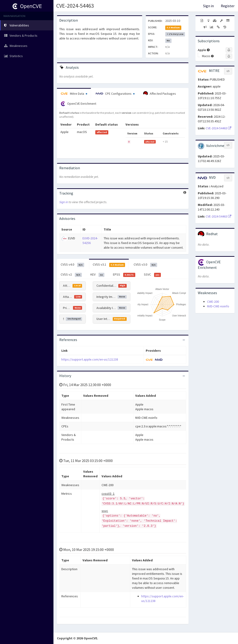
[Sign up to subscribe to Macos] (229, 56)
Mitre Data (74, 94)
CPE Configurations (115, 94)
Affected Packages (160, 94)
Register (228, 6)
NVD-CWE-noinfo (218, 306)
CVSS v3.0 (145, 265)
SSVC (152, 275)
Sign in (208, 6)
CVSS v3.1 (109, 265)
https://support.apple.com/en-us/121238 (90, 359)
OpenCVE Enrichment (78, 104)
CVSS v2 (71, 275)
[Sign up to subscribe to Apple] (229, 50)
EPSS (124, 275)
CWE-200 (213, 302)
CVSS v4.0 (72, 265)
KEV (98, 275)
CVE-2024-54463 (75, 6)
